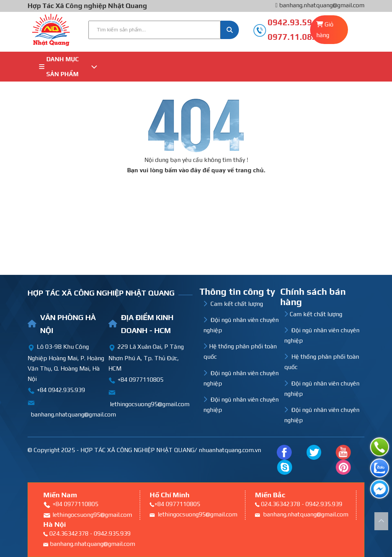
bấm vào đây (183, 170)
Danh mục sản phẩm (68, 67)
